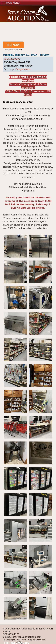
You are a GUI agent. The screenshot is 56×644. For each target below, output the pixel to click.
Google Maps (23, 69)
